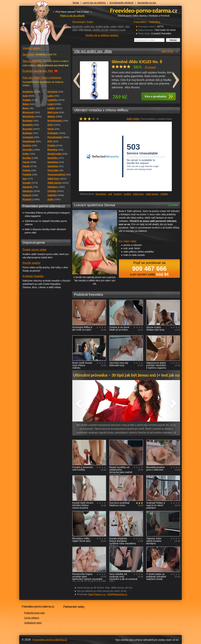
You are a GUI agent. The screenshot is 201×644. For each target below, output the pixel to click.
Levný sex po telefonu (94, 3)
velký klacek (85, 30)
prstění (127, 194)
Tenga (76, 3)
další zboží (167, 51)
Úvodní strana (31, 48)
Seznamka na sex (147, 3)
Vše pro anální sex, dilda (93, 51)
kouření (118, 194)
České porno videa (34, 250)
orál (110, 194)
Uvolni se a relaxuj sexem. (102, 35)
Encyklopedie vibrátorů (122, 3)
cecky (113, 27)
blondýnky (78, 27)
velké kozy (138, 194)
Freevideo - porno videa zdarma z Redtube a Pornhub (39, 25)
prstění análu (102, 27)
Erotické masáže (33, 276)
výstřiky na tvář (100, 30)
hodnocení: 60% (90, 119)
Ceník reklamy (32, 618)
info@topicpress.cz (117, 594)
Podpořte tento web (34, 613)
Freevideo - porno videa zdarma (144, 11)
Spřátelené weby (33, 623)
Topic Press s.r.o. (97, 594)
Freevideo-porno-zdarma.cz (50, 640)
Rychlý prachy (32, 263)
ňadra (121, 27)
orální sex (89, 27)
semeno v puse (118, 30)
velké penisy (152, 194)
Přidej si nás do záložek (72, 16)
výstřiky (164, 194)
